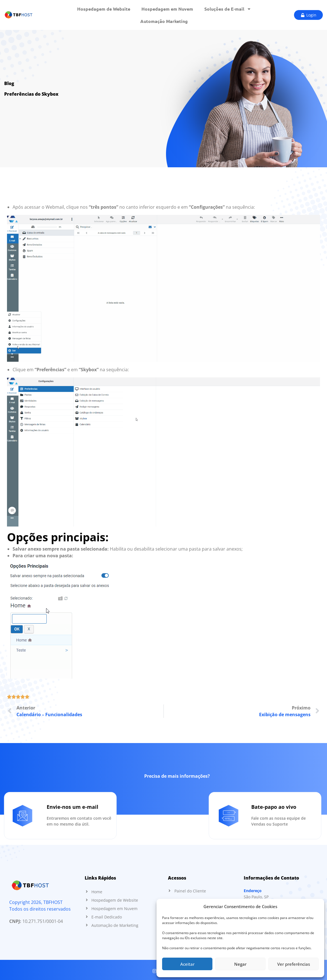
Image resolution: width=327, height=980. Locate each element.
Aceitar (187, 964)
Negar (240, 964)
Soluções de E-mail (228, 9)
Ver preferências (294, 964)
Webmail (55, 207)
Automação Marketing (164, 21)
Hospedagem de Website (104, 9)
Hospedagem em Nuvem (167, 9)
